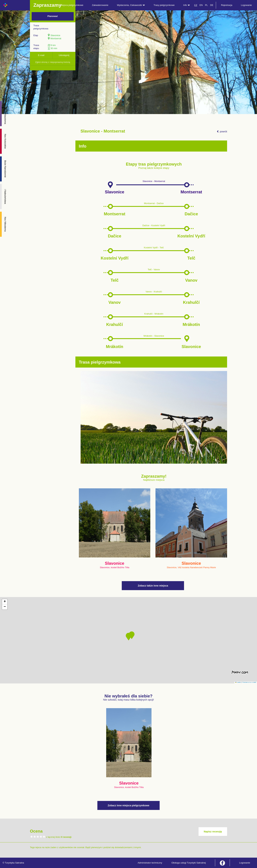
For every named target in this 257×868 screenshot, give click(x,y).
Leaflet (238, 682)
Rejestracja (227, 5)
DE (212, 5)
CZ (196, 5)
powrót (222, 132)
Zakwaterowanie (100, 5)
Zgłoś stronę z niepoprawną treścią (53, 62)
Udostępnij (64, 55)
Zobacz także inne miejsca (153, 586)
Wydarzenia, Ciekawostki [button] (131, 5)
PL (206, 5)
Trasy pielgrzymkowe (164, 5)
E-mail (41, 55)
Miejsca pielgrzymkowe (72, 5)
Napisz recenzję (213, 832)
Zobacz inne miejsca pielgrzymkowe (128, 805)
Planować (53, 16)
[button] (129, 637)
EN (201, 5)
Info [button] (187, 5)
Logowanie (246, 5)
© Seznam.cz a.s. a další (249, 682)
